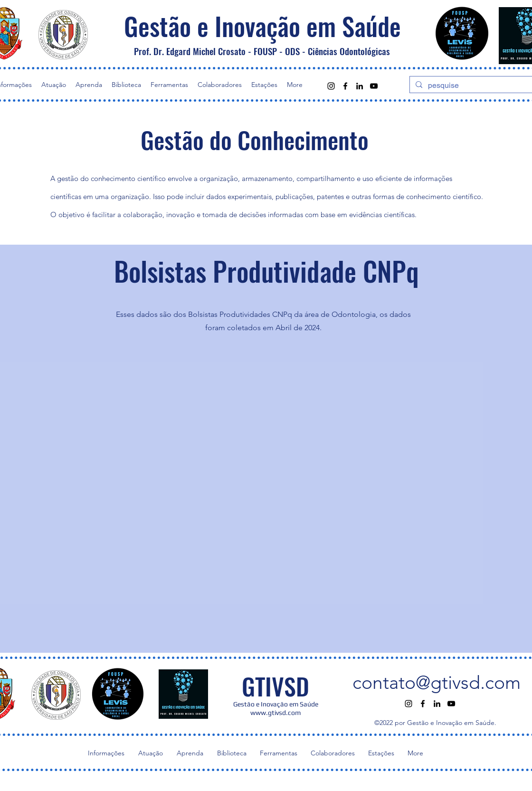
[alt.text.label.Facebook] (345, 86)
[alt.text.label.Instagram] (331, 86)
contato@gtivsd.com (437, 682)
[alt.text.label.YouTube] (374, 86)
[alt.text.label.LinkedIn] (360, 86)
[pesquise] (473, 86)
